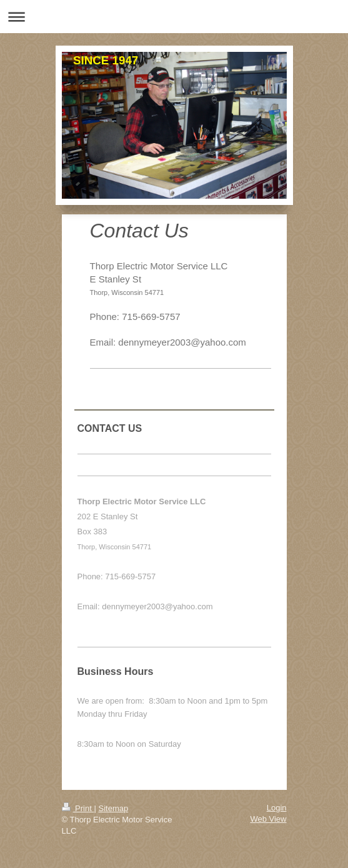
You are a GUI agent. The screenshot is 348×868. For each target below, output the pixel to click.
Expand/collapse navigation (174, 17)
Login (277, 808)
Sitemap (113, 808)
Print (78, 808)
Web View (268, 819)
